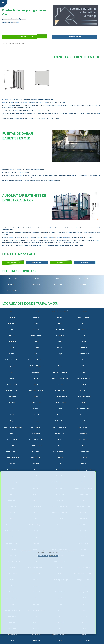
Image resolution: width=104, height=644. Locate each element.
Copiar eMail (85, 262)
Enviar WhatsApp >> (25, 37)
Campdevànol (36, 427)
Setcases (12, 335)
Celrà (12, 415)
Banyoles (12, 378)
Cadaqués (84, 433)
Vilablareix (12, 445)
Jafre (60, 323)
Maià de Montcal (84, 317)
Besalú (60, 445)
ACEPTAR (53, 556)
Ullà (36, 354)
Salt (12, 372)
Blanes (60, 366)
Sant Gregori (84, 427)
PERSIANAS (60, 279)
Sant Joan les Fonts (36, 439)
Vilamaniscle (60, 335)
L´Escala (84, 384)
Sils (12, 409)
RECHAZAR (43, 556)
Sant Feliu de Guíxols (60, 372)
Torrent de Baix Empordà (60, 311)
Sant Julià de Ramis (60, 427)
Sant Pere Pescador (60, 451)
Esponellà (12, 366)
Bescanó (60, 415)
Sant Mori (36, 311)
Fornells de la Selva (36, 445)
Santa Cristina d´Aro (84, 409)
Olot (84, 366)
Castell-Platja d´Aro (36, 390)
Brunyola (12, 329)
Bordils (84, 464)
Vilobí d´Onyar (60, 433)
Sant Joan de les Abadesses (12, 427)
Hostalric (36, 421)
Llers (12, 348)
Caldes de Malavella (84, 396)
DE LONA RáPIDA (12, 291)
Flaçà (60, 354)
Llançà (60, 409)
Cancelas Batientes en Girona (15, 43)
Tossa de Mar (36, 403)
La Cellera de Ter (84, 451)
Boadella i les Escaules (60, 635)
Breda (84, 421)
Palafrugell (36, 372)
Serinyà (60, 348)
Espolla (36, 323)
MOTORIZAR (12, 285)
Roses (84, 372)
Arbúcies (12, 403)
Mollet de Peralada (84, 329)
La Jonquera (36, 433)
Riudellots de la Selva (12, 458)
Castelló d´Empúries (84, 378)
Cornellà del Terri (12, 451)
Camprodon (84, 439)
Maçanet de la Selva (60, 396)
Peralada (60, 458)
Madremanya (12, 635)
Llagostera (12, 396)
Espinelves (12, 342)
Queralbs (84, 311)
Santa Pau (60, 470)
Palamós (36, 378)
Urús (84, 335)
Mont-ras (84, 458)
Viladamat (60, 360)
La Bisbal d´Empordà (12, 390)
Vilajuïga (36, 348)
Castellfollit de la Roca (12, 360)
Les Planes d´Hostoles (12, 470)
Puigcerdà (84, 390)
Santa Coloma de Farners (60, 378)
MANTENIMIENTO (60, 285)
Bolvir (84, 323)
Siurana (12, 317)
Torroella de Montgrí (12, 384)
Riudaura (36, 317)
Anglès (84, 403)
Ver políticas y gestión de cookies (48, 552)
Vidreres (36, 396)
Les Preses (36, 464)
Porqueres (84, 415)
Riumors (60, 641)
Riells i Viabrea (60, 421)
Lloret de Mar (60, 329)
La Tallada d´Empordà (36, 366)
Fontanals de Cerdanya (36, 360)
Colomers (36, 342)
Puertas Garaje (5, 43)
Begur (12, 421)
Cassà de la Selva (60, 390)
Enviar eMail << (61, 262)
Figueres (36, 329)
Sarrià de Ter (36, 415)
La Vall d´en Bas (12, 439)
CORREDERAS (36, 279)
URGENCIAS (84, 285)
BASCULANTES (12, 279)
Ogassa (84, 635)
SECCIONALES (84, 279)
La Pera (60, 317)
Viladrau (12, 354)
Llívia (36, 470)
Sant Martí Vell (36, 635)
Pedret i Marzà (36, 335)
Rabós (60, 342)
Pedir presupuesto (75, 37)
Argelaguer (12, 323)
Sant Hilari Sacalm (60, 403)
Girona (12, 311)
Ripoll (36, 384)
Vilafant (36, 409)
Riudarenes (36, 451)
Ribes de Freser (36, 458)
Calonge (60, 384)
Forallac (12, 464)
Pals (60, 439)
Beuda (84, 342)
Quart (12, 433)
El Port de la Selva (84, 354)
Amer (84, 445)
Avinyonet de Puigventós (84, 470)
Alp (60, 464)
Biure (12, 641)
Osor (84, 360)
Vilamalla (84, 348)
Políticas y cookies (84, 641)
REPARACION (36, 285)
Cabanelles (36, 641)
